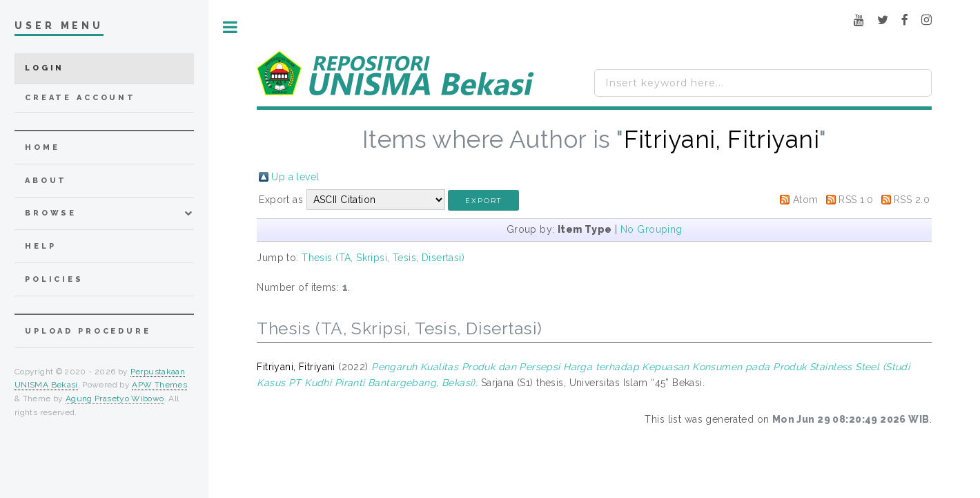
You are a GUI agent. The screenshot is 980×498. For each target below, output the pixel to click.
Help (40, 246)
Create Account (80, 98)
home (42, 147)
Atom (806, 200)
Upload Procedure (88, 331)
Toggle (230, 27)
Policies (54, 279)
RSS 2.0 (912, 200)
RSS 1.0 (856, 200)
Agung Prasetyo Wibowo (115, 399)
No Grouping (651, 229)
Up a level (295, 177)
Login (45, 68)
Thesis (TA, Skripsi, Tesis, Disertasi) (383, 258)
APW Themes (159, 385)
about (46, 181)
